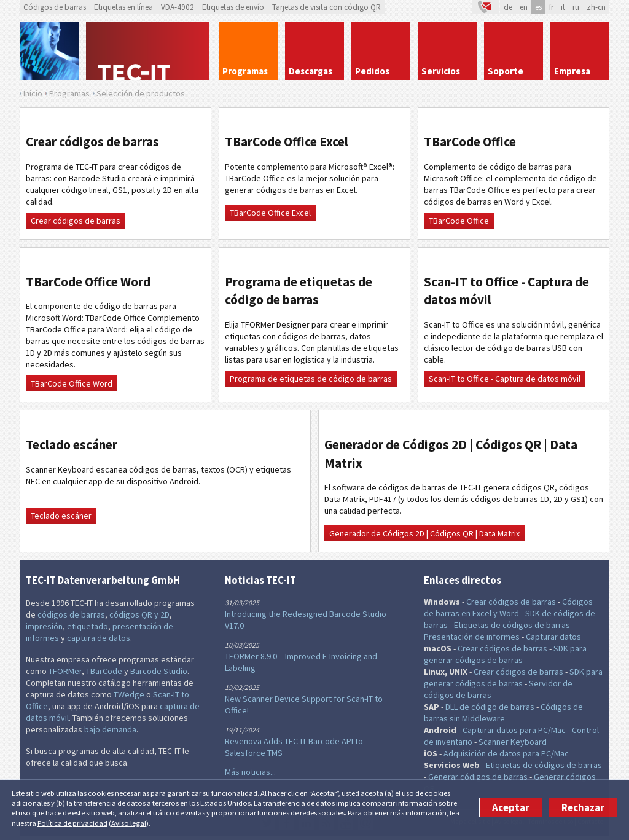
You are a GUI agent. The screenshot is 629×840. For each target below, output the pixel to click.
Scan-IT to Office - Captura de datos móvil (505, 379)
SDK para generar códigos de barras (505, 654)
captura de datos (99, 638)
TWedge (129, 694)
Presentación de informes (472, 637)
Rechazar (583, 807)
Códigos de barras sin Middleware (503, 712)
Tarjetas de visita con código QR (326, 7)
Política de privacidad (72, 823)
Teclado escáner (61, 516)
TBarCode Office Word (72, 383)
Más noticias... (250, 772)
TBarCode (104, 671)
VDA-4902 (178, 7)
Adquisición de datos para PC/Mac (506, 753)
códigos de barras (71, 614)
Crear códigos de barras (76, 221)
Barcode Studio (159, 671)
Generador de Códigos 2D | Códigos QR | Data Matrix (424, 533)
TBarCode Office (459, 221)
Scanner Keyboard (513, 742)
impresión (44, 626)
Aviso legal (129, 823)
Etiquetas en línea (123, 7)
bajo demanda (110, 729)
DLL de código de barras (490, 707)
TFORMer (65, 671)
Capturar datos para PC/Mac (514, 730)
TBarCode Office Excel (270, 213)
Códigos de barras (55, 7)
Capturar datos (553, 637)
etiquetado (88, 626)
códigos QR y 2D (139, 614)
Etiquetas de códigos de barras (512, 625)
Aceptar (511, 807)
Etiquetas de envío (233, 7)
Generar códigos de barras (478, 777)
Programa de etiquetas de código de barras (311, 379)
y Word (506, 613)
